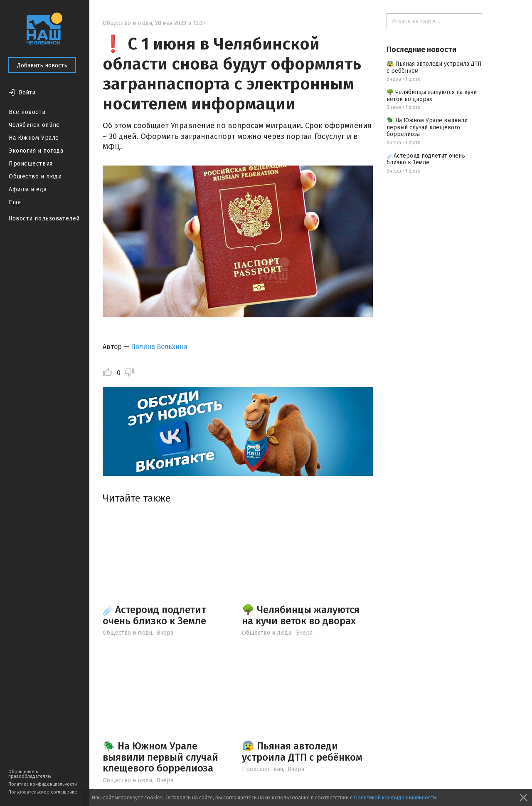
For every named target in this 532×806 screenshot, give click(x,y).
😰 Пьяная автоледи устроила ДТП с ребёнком (302, 752)
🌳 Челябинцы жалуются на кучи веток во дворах (301, 615)
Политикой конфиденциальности (395, 797)
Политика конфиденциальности (43, 784)
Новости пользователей (44, 219)
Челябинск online (34, 125)
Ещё (15, 202)
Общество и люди (35, 177)
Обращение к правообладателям (30, 774)
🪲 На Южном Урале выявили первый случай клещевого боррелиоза (160, 757)
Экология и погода (36, 151)
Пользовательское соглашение (43, 792)
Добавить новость (42, 66)
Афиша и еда (28, 189)
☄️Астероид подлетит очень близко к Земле (154, 615)
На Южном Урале (34, 138)
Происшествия (31, 164)
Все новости (27, 112)
